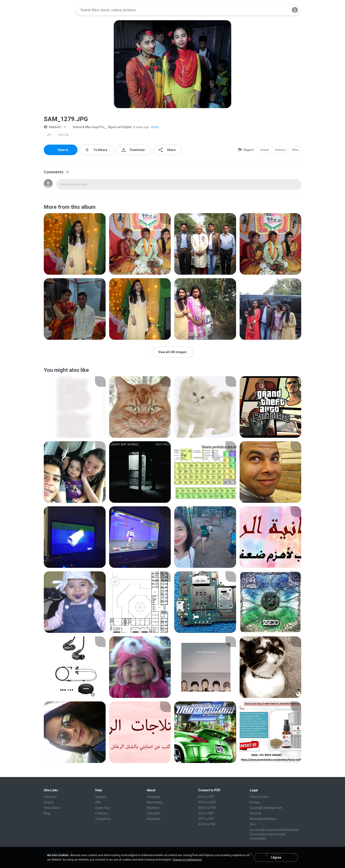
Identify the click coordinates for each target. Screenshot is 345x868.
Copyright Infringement (266, 808)
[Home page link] (58, 10)
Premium (50, 797)
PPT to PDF (206, 819)
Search (49, 802)
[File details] (75, 244)
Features (101, 813)
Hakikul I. (53, 127)
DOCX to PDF (207, 808)
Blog (47, 813)
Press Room (52, 808)
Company (153, 797)
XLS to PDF (206, 813)
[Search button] (282, 10)
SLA (253, 824)
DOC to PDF (206, 797)
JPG (49, 135)
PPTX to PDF (207, 802)
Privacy (255, 802)
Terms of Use (259, 797)
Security (255, 813)
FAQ (98, 802)
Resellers (153, 808)
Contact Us (103, 819)
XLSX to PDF (207, 824)
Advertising (155, 802)
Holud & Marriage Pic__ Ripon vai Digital (100, 127)
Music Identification (263, 819)
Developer (154, 819)
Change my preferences (187, 860)
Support (101, 797)
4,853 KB (63, 135)
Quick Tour (103, 808)
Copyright (153, 813)
